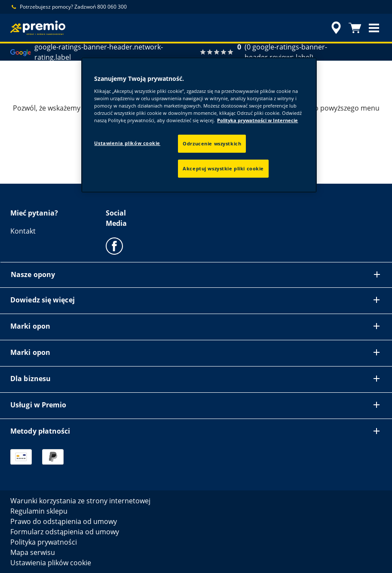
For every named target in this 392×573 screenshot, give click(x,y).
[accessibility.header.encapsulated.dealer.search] (335, 28)
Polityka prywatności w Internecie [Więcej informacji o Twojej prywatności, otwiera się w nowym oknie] (257, 120)
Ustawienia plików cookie (127, 143)
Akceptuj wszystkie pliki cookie (223, 168)
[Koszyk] (355, 28)
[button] (374, 28)
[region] (199, 125)
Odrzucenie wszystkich (212, 143)
